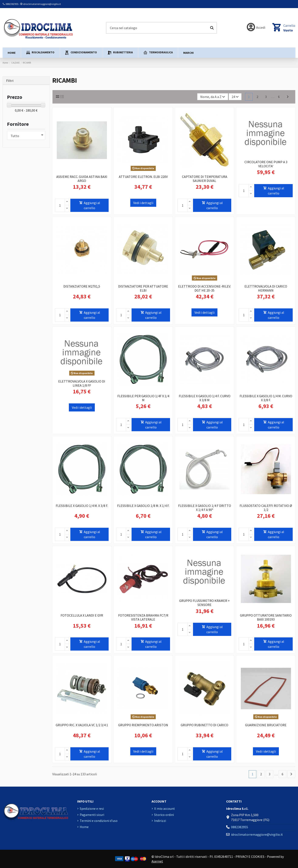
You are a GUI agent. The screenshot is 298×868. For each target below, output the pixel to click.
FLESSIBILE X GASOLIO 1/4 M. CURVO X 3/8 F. (266, 398)
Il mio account (165, 808)
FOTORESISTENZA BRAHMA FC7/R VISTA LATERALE (143, 617)
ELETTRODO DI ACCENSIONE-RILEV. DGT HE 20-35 (204, 288)
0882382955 (12, 4)
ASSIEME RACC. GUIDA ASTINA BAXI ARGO (82, 179)
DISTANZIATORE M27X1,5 (82, 286)
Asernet (157, 861)
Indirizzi (160, 821)
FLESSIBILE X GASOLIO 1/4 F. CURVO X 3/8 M (205, 398)
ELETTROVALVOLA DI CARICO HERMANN (266, 288)
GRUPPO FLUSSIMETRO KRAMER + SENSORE (204, 603)
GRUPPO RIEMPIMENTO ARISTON (143, 725)
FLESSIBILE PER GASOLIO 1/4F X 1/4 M (143, 398)
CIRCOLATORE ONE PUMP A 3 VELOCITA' (266, 164)
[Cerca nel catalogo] (212, 28)
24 (235, 97)
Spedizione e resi (92, 808)
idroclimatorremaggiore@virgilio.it (42, 4)
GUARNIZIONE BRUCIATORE (266, 725)
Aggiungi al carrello (89, 205)
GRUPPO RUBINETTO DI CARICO (204, 725)
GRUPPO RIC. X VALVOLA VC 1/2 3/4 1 (82, 725)
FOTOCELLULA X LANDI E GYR (82, 615)
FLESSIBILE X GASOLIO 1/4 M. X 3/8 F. (82, 506)
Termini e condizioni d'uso (99, 821)
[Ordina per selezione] (213, 97)
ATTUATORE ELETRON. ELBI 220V (143, 177)
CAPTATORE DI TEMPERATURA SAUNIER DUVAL (205, 179)
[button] (40, 53)
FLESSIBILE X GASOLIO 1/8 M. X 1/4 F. (143, 506)
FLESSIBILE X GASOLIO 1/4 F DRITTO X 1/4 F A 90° (205, 508)
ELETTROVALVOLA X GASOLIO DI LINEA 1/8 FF (82, 383)
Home (84, 827)
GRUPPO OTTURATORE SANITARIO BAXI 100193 (266, 617)
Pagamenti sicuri (92, 815)
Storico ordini (164, 815)
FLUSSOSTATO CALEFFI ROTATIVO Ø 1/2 (266, 508)
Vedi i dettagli (143, 203)
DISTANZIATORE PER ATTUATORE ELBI (143, 288)
